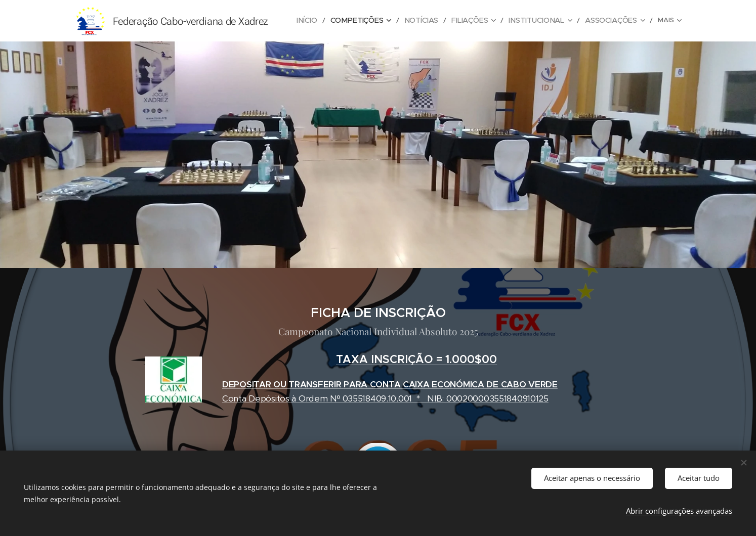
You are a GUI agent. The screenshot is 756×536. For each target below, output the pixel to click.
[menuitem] (328, 21)
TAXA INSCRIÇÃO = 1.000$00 (416, 359)
